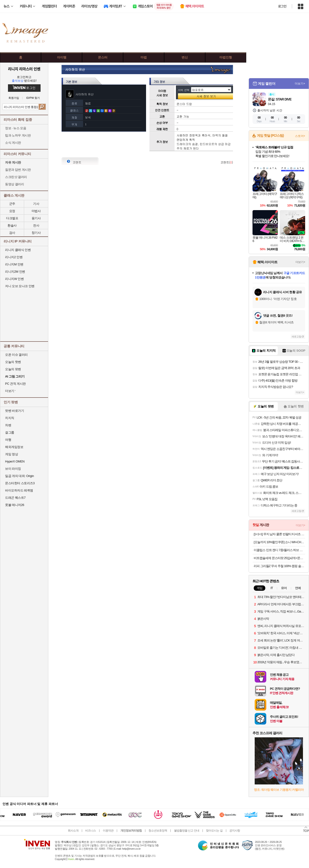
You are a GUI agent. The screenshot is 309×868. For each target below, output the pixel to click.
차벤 (8, 425)
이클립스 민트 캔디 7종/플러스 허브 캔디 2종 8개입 (279, 550)
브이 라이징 (13, 469)
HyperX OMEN (15, 461)
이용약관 (108, 831)
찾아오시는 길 (214, 831)
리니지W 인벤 (14, 279)
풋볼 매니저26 (15, 505)
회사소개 (73, 831)
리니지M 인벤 (14, 264)
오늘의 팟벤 (13, 369)
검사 (12, 233)
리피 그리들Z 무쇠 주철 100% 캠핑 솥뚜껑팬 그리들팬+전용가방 (279, 566)
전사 (36, 225)
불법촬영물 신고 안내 (187, 831)
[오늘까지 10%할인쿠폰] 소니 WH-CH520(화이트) (279, 542)
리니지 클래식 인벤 (18, 250)
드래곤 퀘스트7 (15, 498)
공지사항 (235, 831)
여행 (8, 440)
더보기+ (300, 84)
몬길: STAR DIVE (280, 99)
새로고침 (296, 337)
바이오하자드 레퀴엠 (19, 490)
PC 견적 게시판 (15, 384)
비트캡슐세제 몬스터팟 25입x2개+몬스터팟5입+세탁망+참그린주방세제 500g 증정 (279, 558)
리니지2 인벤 (14, 257)
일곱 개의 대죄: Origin (19, 476)
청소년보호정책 (158, 831)
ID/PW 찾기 (33, 98)
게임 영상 (11, 454)
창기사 (36, 233)
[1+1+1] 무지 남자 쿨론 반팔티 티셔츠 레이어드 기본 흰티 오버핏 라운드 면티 (279, 534)
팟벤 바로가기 (14, 411)
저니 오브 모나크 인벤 (20, 286)
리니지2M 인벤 (15, 272)
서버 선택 (184, 90)
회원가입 (14, 98)
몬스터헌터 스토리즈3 (20, 483)
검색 (42, 107)
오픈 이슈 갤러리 (16, 355)
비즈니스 (91, 831)
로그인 (282, 6)
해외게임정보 (14, 447)
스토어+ (300, 136)
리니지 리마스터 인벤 (24, 69)
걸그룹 (10, 432)
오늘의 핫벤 (13, 362)
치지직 (10, 418)
